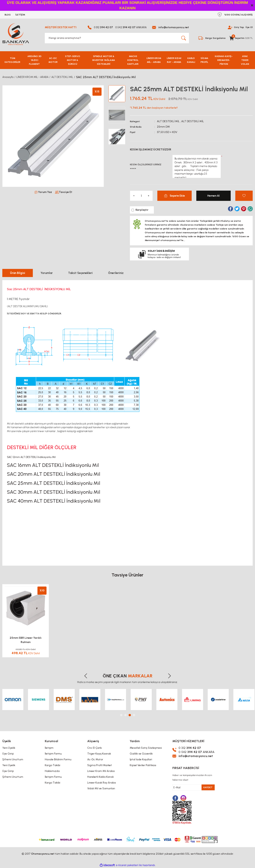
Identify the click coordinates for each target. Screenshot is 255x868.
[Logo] (16, 34)
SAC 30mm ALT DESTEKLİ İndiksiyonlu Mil (54, 492)
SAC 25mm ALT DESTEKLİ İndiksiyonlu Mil (54, 483)
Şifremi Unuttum (13, 759)
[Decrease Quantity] (134, 196)
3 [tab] (130, 715)
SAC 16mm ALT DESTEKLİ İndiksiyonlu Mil (53, 465)
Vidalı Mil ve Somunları (101, 788)
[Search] (117, 38)
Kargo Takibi (53, 765)
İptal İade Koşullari (141, 759)
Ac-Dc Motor (95, 759)
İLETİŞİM (20, 15)
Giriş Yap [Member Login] (239, 27)
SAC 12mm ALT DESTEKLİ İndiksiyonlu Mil (31, 457)
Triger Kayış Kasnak (99, 754)
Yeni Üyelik (9, 748)
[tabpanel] (13, 700)
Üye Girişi (8, 754)
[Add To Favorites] (244, 196)
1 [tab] (121, 715)
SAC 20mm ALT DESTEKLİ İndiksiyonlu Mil (54, 474)
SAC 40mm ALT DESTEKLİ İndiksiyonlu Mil (54, 501)
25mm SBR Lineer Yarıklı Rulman (26, 640)
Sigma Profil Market (100, 765)
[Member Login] (230, 27)
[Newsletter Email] (194, 787)
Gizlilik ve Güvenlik (141, 754)
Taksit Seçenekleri (80, 273)
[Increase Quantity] (149, 196)
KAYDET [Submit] (208, 787)
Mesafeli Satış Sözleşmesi (146, 748)
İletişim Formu (53, 754)
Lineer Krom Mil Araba (101, 771)
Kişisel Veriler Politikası (143, 765)
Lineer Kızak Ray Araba (102, 783)
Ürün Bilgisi (18, 273)
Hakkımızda (52, 771)
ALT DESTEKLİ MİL (168, 121)
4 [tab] (134, 715)
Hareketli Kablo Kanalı (100, 777)
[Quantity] (141, 196)
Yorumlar (47, 273)
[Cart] (241, 38)
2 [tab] (125, 715)
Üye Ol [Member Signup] (249, 27)
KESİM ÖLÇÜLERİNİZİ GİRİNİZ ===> (146, 166)
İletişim (49, 748)
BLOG (8, 15)
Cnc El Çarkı (95, 748)
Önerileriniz (116, 273)
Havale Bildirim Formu (58, 759)
